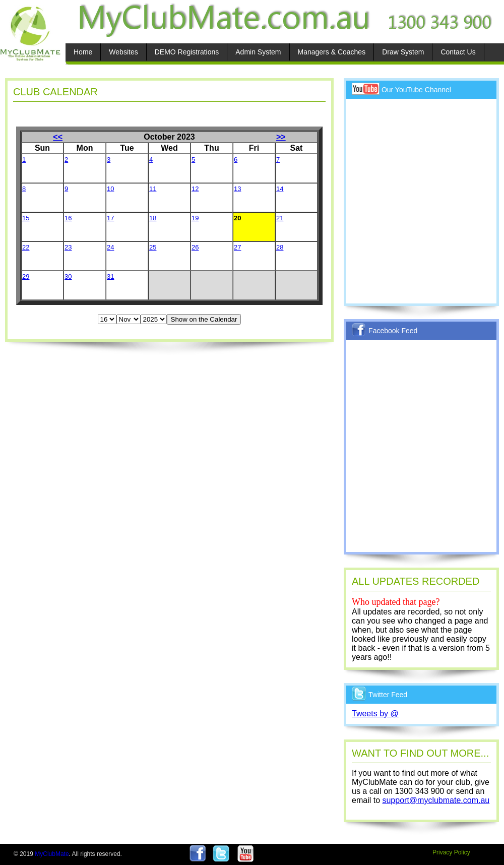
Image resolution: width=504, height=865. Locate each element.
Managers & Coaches (332, 52)
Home (83, 52)
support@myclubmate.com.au (436, 800)
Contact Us (458, 52)
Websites (123, 52)
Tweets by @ (375, 714)
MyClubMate (52, 854)
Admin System (258, 52)
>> (281, 137)
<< (58, 137)
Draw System (403, 52)
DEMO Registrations (187, 52)
